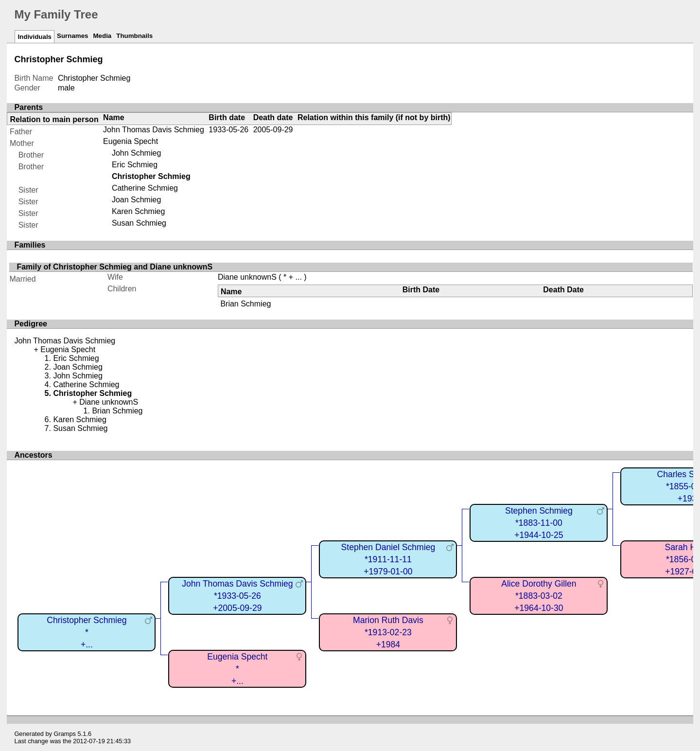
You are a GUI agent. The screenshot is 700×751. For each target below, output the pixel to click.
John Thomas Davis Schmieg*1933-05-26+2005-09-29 (237, 596)
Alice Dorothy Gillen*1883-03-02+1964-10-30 (539, 596)
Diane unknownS (247, 277)
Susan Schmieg (139, 223)
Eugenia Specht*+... (237, 669)
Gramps (65, 734)
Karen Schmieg (138, 211)
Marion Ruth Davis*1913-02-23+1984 (388, 632)
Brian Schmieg (245, 304)
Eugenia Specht (131, 141)
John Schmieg (136, 153)
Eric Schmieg (135, 165)
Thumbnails (134, 36)
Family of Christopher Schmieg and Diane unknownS (114, 267)
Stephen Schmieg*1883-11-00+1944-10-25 (539, 523)
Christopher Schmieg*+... (87, 632)
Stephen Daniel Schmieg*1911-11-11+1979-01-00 (388, 559)
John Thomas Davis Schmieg (154, 130)
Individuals (35, 37)
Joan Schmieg (136, 200)
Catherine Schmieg (145, 188)
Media (102, 36)
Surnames (72, 36)
